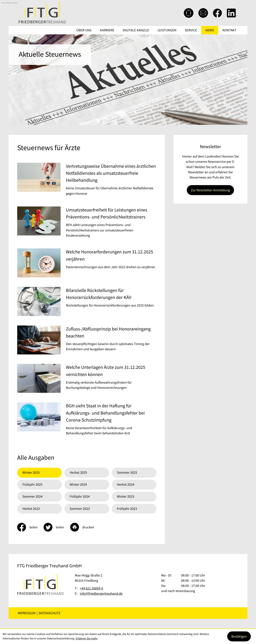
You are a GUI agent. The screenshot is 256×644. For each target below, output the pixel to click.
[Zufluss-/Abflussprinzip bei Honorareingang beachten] (87, 341)
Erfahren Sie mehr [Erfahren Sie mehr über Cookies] (87, 639)
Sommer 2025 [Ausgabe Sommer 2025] (127, 472)
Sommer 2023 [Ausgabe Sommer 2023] (80, 509)
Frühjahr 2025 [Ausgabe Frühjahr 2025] (32, 484)
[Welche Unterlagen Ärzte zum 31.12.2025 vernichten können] (87, 379)
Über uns (84, 30)
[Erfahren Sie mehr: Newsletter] (210, 190)
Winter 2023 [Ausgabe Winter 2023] (126, 496)
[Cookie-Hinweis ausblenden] (239, 636)
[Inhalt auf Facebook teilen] (30, 527)
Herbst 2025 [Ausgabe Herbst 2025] (78, 472)
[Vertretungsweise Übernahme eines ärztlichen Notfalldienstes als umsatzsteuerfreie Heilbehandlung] (87, 181)
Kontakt (229, 30)
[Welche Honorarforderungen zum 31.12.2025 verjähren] (87, 264)
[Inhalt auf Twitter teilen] (57, 527)
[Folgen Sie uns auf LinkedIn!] (232, 13)
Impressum (26, 613)
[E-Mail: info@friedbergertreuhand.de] (203, 13)
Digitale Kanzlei (136, 30)
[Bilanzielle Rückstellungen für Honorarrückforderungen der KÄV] (87, 302)
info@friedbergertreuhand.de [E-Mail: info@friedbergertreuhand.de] (101, 593)
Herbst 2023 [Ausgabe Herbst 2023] (31, 509)
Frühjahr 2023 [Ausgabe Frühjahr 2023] (127, 509)
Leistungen (167, 30)
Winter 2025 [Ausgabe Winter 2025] (31, 472)
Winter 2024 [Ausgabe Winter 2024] (78, 484)
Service (191, 30)
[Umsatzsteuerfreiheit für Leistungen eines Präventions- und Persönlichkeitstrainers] (87, 224)
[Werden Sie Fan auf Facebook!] (217, 13)
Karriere (107, 30)
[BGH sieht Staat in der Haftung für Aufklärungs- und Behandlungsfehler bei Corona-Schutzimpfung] (87, 420)
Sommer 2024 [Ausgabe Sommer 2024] (32, 496)
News (210, 30)
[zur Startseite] (42, 12)
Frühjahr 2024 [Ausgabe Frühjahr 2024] (80, 496)
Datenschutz (49, 613)
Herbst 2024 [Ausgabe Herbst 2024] (126, 484)
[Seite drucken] (85, 527)
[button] (189, 13)
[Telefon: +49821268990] (91, 588)
